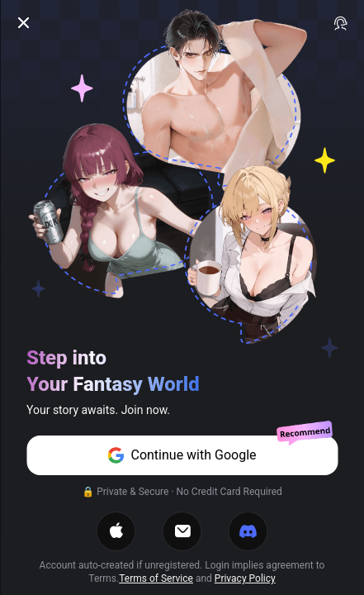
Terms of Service (156, 578)
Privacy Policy (245, 578)
